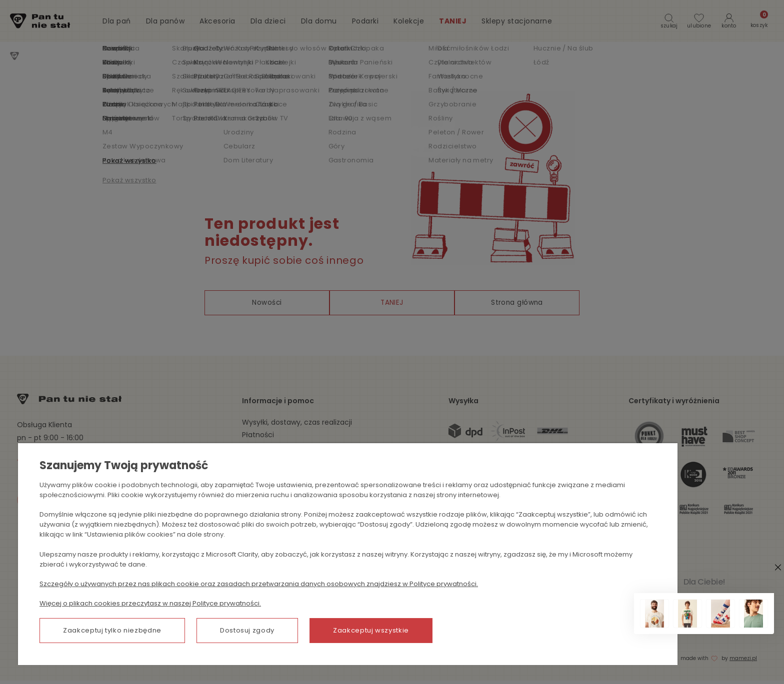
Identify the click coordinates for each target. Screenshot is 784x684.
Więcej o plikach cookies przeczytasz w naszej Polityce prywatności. (150, 605)
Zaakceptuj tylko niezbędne (112, 632)
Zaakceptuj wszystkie (371, 632)
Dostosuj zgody (247, 632)
